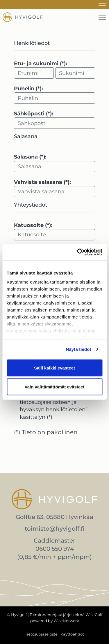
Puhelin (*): (28, 89)
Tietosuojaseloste (41, 634)
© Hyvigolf (17, 615)
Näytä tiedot (79, 349)
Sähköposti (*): (34, 114)
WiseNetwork (66, 621)
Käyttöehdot (72, 634)
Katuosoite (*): (33, 225)
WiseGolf (94, 615)
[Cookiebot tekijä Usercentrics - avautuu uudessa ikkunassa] (78, 252)
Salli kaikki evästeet (54, 368)
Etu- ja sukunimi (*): (41, 64)
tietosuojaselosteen (45, 402)
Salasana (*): (30, 157)
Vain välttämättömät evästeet (55, 387)
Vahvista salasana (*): (42, 182)
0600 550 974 (55, 549)
